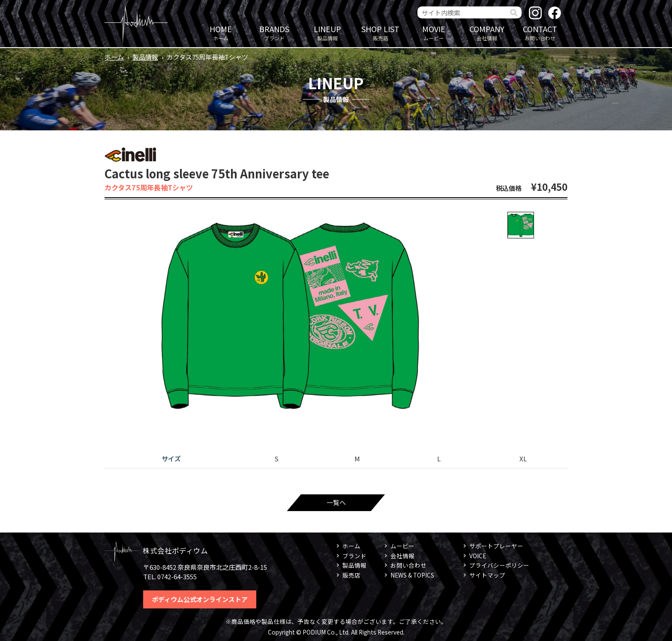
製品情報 (327, 32)
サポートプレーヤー (496, 546)
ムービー (434, 32)
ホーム (221, 32)
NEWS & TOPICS (412, 575)
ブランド (274, 32)
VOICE (478, 556)
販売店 (381, 32)
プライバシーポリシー (499, 565)
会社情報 (487, 32)
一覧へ (336, 502)
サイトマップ (487, 575)
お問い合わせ (540, 32)
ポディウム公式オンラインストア (200, 599)
